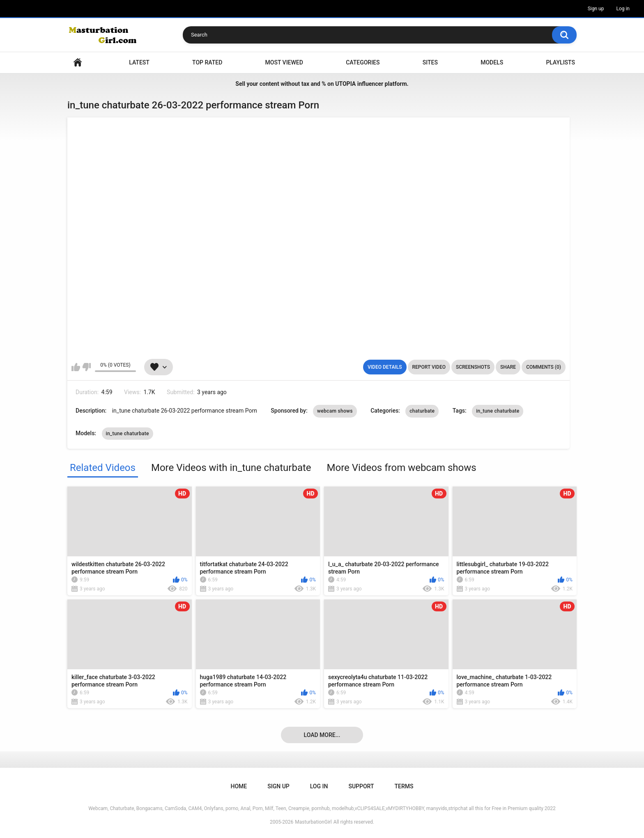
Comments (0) (544, 367)
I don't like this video (86, 367)
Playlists (560, 62)
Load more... (322, 735)
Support (361, 786)
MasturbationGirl (313, 822)
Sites (430, 62)
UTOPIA (345, 84)
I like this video (76, 367)
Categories (363, 62)
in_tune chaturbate (498, 411)
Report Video (429, 367)
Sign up (596, 9)
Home (78, 63)
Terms (404, 786)
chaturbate (422, 411)
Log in (623, 9)
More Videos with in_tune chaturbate (231, 468)
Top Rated (207, 62)
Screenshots (473, 367)
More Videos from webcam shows (402, 468)
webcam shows (335, 411)
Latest (139, 62)
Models (492, 62)
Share (508, 367)
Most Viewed (284, 62)
